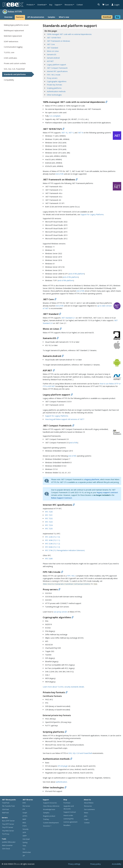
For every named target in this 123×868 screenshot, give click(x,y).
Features (20, 17)
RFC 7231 (49, 515)
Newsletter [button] (47, 826)
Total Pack (6, 803)
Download (107, 17)
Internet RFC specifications (57, 71)
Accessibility (117, 864)
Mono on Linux (53, 51)
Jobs (86, 816)
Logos (86, 819)
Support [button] (58, 5)
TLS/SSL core (9, 52)
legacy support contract (107, 492)
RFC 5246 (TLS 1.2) (53, 544)
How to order (68, 815)
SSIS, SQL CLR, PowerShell (14, 69)
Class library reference (51, 806)
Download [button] (41, 5)
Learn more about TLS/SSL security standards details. (64, 687)
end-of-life (60, 174)
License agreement (70, 822)
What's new (64, 17)
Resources (88, 806)
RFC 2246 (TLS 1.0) (53, 537)
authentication (61, 782)
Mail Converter (7, 845)
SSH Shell (26, 839)
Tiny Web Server (8, 831)
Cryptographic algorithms (57, 81)
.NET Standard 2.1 (68, 318)
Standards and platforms (15, 74)
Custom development (51, 823)
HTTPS (25, 816)
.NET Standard (52, 48)
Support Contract (70, 812)
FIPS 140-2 (71, 576)
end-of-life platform (77, 274)
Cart (106, 5)
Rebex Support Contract (62, 498)
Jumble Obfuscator (9, 842)
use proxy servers (61, 612)
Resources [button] (69, 5)
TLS (24, 849)
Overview (8, 17)
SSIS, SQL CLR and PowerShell (80, 753)
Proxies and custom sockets (15, 63)
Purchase (67, 803)
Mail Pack (5, 813)
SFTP (24, 833)
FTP (24, 809)
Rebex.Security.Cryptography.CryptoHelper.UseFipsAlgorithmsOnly (67, 584)
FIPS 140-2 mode (54, 75)
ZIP (24, 856)
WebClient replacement (13, 36)
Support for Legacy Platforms (92, 214)
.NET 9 (71, 133)
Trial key (46, 819)
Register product (49, 816)
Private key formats (54, 85)
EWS (24, 803)
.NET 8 (80, 133)
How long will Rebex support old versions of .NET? (65, 419)
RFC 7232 (49, 518)
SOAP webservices (11, 41)
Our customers (89, 809)
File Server (26, 806)
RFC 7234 (49, 525)
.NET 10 (64, 133)
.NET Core (51, 44)
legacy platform (92, 479)
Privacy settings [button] (74, 864)
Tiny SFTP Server (8, 824)
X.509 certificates (10, 58)
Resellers (67, 825)
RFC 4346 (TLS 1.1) (53, 540)
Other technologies (54, 95)
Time (24, 846)
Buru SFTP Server (8, 821)
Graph (25, 813)
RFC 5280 (49, 559)
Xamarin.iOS (52, 54)
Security (25, 829)
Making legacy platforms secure (16, 25)
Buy (51, 5)
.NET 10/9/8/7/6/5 (54, 38)
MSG (24, 823)
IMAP (24, 819)
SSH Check (6, 849)
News (86, 813)
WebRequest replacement (14, 31)
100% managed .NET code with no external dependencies (69, 34)
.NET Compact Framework (57, 68)
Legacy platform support (56, 65)
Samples (51, 17)
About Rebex (89, 803)
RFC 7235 (49, 529)
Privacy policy (95, 864)
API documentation (36, 17)
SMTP (25, 836)
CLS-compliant (55, 116)
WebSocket (27, 852)
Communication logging (13, 47)
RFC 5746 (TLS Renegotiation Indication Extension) (65, 550)
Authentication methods (56, 91)
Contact (80, 5)
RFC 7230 (49, 512)
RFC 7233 (49, 522)
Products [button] (30, 5)
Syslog (25, 842)
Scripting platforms (54, 88)
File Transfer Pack (8, 806)
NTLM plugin (63, 766)
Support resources (50, 803)
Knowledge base (49, 809)
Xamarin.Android (53, 58)
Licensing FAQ (69, 819)
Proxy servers (52, 78)
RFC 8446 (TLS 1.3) (53, 547)
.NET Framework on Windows (58, 41)
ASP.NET (50, 61)
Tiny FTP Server (8, 827)
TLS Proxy (6, 834)
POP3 (25, 826)
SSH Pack (5, 809)
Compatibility (9, 80)
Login (115, 5)
